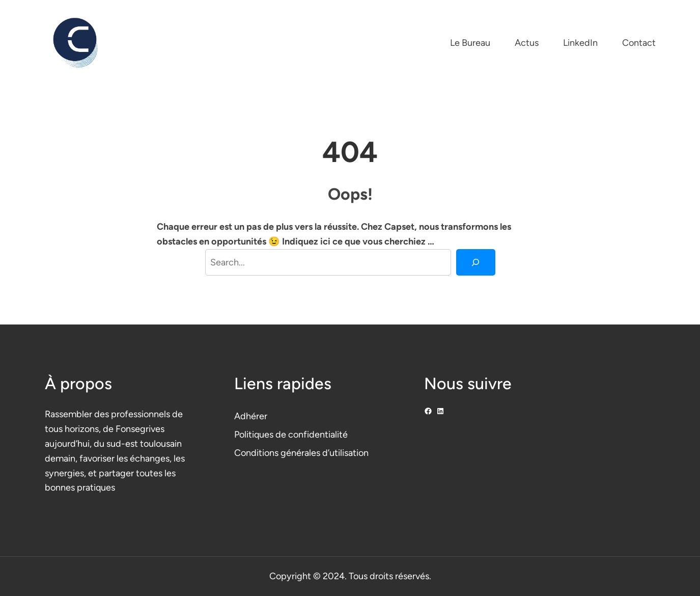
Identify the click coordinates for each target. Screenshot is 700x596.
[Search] (475, 262)
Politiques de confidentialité (291, 435)
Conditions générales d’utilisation (301, 453)
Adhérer (251, 416)
